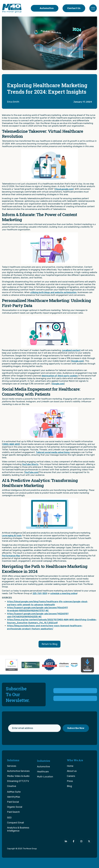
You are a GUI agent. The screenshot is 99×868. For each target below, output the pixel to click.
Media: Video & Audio (18, 788)
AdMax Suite (14, 804)
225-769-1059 (40, 593)
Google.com (77, 361)
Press (70, 793)
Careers (71, 788)
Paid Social (13, 814)
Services (12, 778)
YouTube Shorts (30, 464)
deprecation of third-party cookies (60, 376)
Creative (12, 798)
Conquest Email (15, 834)
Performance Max (11, 556)
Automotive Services (18, 783)
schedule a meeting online (64, 593)
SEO (9, 829)
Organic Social (15, 819)
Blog (69, 798)
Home (70, 778)
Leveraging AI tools (12, 536)
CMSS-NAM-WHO (11, 444)
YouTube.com (32, 472)
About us (72, 783)
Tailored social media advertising (53, 452)
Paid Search (13, 824)
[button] (93, 8)
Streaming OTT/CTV (18, 793)
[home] (12, 8)
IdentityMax (14, 809)
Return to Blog (49, 644)
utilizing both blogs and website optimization (53, 292)
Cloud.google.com (64, 189)
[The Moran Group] (17, 843)
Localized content (71, 350)
